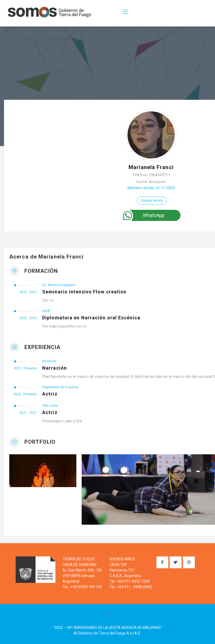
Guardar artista (152, 201)
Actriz (50, 394)
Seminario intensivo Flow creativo (84, 292)
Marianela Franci (151, 167)
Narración (54, 368)
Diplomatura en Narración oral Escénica (91, 318)
